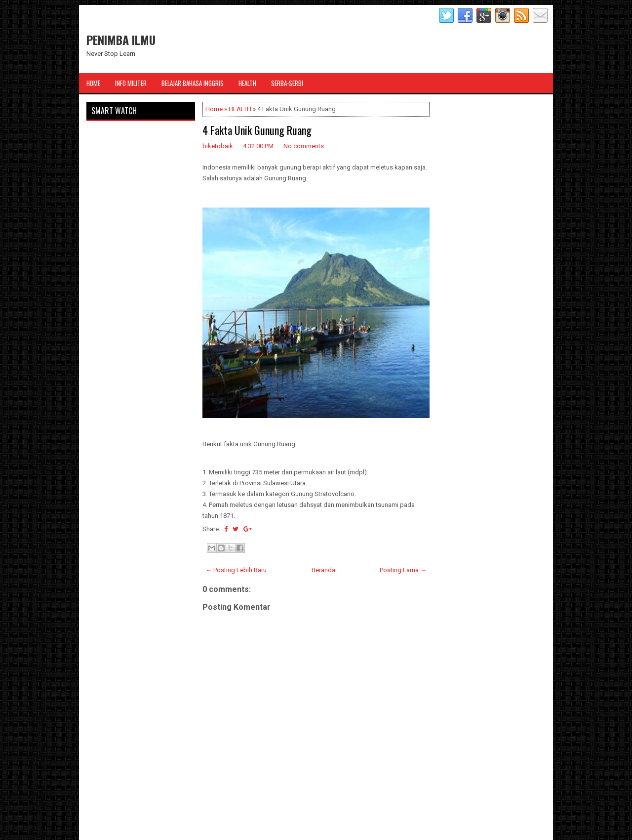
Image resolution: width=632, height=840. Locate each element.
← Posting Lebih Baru (236, 570)
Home (93, 83)
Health (247, 83)
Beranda (323, 570)
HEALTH (240, 109)
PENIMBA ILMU (121, 40)
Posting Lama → (403, 570)
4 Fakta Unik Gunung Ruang (257, 130)
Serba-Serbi (287, 83)
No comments (304, 146)
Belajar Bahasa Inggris (193, 83)
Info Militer (131, 83)
